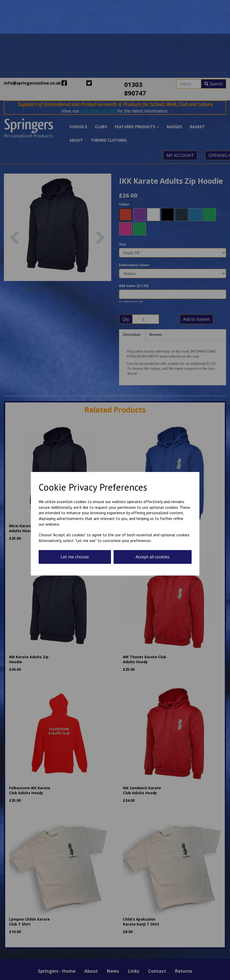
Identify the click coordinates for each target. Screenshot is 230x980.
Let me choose (75, 557)
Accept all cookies (153, 557)
